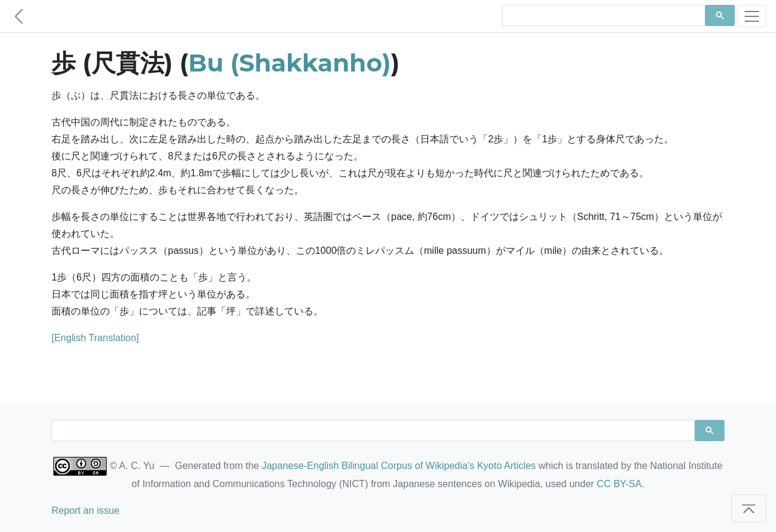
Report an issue (85, 510)
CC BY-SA (619, 484)
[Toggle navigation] (752, 16)
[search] (602, 16)
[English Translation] (95, 338)
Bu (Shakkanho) (290, 63)
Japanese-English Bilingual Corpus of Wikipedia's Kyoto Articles (399, 466)
